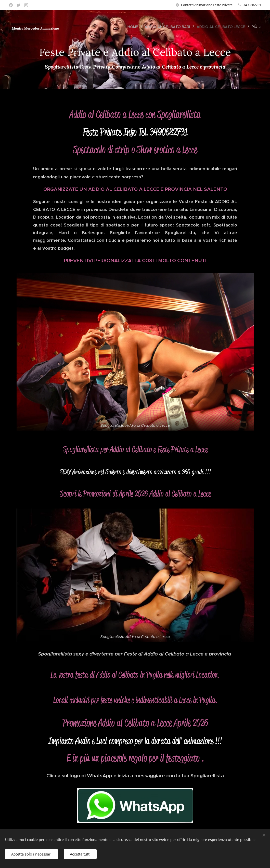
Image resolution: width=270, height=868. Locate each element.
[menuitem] (134, 27)
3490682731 (252, 5)
